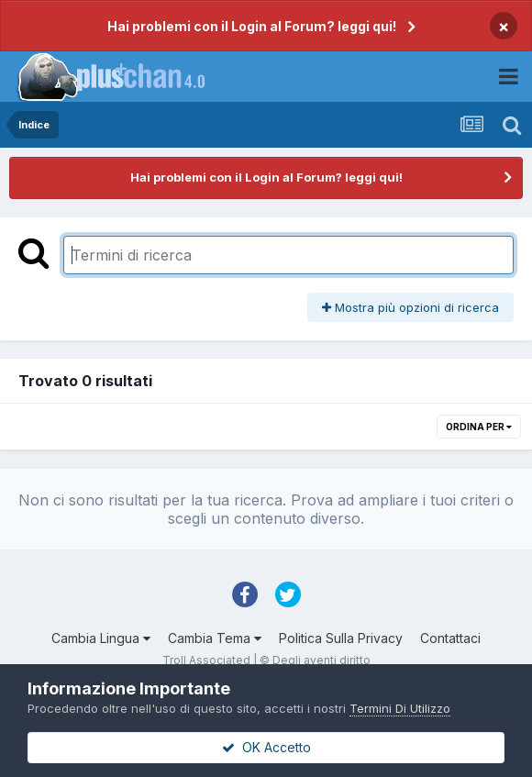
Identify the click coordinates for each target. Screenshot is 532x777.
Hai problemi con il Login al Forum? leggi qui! (252, 26)
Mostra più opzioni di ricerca (410, 307)
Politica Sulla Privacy (341, 638)
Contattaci (450, 638)
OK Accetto (266, 747)
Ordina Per (479, 427)
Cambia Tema (215, 638)
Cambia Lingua (101, 638)
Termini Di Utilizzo (400, 708)
